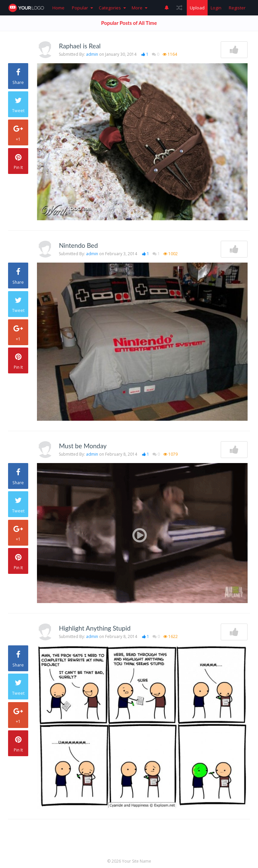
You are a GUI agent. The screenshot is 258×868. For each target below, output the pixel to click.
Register (237, 8)
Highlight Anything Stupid (95, 628)
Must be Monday (83, 446)
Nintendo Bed (78, 245)
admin (92, 54)
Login (216, 8)
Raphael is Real (80, 46)
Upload (197, 8)
